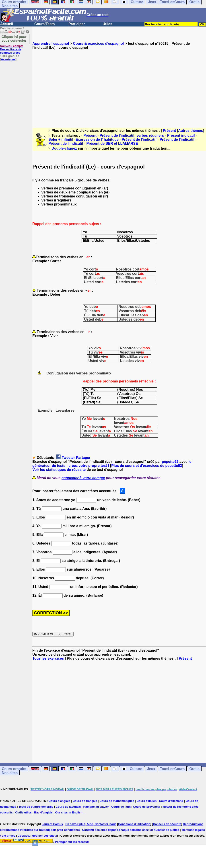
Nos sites (10, 6)
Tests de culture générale (36, 807)
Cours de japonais (68, 807)
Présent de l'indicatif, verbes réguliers (132, 135)
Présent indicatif (181, 135)
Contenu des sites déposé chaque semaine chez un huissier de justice (131, 830)
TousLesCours (172, 769)
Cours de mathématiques (117, 801)
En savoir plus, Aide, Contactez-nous (91, 824)
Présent (170, 131)
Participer (77, 24)
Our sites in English (69, 812)
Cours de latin (121, 807)
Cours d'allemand (171, 801)
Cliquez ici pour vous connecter (14, 38)
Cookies (23, 836)
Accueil (7, 24)
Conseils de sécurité (167, 824)
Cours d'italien (147, 801)
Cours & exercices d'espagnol (98, 44)
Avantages (8, 59)
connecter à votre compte (83, 478)
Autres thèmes (191, 131)
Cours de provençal (147, 807)
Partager (83, 458)
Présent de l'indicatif (139, 139)
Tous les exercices (48, 658)
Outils (195, 769)
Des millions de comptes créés (12, 49)
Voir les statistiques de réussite (59, 470)
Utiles (107, 24)
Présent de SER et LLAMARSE (112, 143)
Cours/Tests (44, 24)
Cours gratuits (14, 769)
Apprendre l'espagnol (51, 44)
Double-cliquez (64, 148)
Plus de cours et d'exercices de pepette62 (147, 466)
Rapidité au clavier (96, 807)
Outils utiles (23, 812)
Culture (136, 769)
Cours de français (85, 801)
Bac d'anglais (43, 812)
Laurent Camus (52, 824)
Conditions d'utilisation (134, 824)
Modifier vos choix (44, 836)
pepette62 (170, 462)
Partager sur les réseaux (72, 842)
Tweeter (68, 458)
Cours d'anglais (59, 801)
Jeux (151, 769)
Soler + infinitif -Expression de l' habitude (83, 139)
